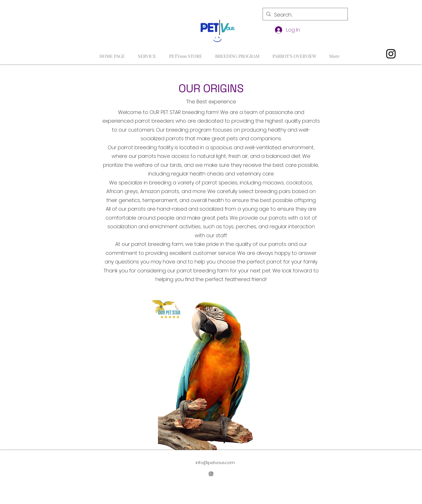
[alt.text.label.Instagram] (391, 54)
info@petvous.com (215, 463)
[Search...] (305, 15)
